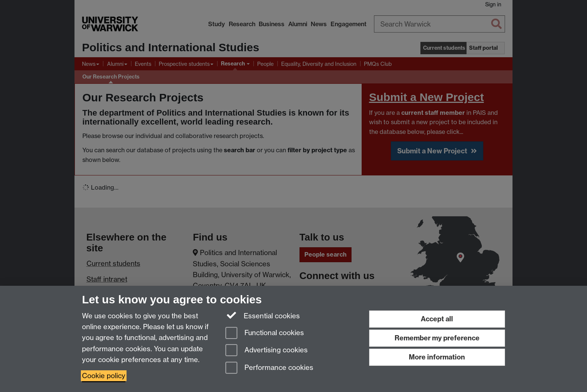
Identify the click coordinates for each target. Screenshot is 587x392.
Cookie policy (104, 376)
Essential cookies (263, 315)
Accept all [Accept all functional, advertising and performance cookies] (437, 319)
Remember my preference (437, 338)
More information (437, 357)
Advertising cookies (267, 351)
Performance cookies (269, 368)
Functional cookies (265, 333)
